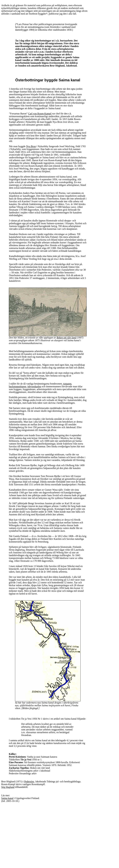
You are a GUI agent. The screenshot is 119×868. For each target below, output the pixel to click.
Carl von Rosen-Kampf (40, 114)
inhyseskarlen (34, 386)
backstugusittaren (18, 386)
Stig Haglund (8, 787)
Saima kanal (7, 798)
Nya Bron (31, 146)
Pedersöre (29, 781)
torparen (67, 384)
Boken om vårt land (66, 338)
